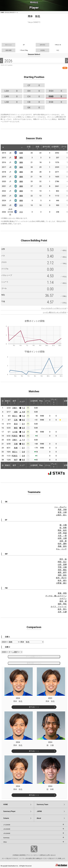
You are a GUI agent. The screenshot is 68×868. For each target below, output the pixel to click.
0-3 (23, 460)
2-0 (23, 452)
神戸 (16, 460)
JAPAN (39, 811)
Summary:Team (42, 804)
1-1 (24, 440)
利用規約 (16, 855)
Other (5, 842)
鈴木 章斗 (62, 609)
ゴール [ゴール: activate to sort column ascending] (47, 402)
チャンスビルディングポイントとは (54, 308)
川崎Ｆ (15, 408)
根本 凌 (63, 601)
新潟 (16, 424)
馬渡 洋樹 (62, 510)
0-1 (23, 436)
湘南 (21, 162)
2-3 (23, 428)
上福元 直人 (61, 515)
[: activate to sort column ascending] (8, 147)
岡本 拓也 (62, 530)
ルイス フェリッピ (59, 606)
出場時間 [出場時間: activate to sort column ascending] (55, 147)
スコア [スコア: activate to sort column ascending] (22, 402)
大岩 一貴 (62, 536)
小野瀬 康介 (61, 583)
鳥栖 (16, 448)
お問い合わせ (51, 855)
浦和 (21, 158)
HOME (2, 12)
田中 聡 (63, 559)
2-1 (23, 424)
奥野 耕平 (62, 572)
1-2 (23, 408)
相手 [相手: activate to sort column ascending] (14, 402)
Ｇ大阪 (15, 432)
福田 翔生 (62, 604)
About (39, 818)
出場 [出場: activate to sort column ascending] (29, 147)
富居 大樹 (62, 512)
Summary (6, 838)
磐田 (16, 428)
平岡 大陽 (62, 567)
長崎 (21, 153)
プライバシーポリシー (33, 855)
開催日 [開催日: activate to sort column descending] (8, 402)
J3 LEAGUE (7, 833)
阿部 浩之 (62, 562)
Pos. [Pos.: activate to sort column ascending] (41, 402)
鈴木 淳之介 (61, 578)
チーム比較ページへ (34, 657)
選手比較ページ (34, 707)
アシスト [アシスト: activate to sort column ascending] (54, 402)
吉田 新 (63, 541)
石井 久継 (62, 612)
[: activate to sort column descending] (3, 147)
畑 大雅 (63, 525)
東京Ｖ (15, 416)
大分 (21, 205)
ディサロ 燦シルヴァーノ (56, 596)
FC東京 (15, 436)
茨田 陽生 (62, 570)
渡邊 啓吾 (62, 593)
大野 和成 (62, 533)
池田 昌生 (62, 575)
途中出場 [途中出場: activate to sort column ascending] (46, 147)
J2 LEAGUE (7, 829)
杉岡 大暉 (62, 538)
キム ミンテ (61, 549)
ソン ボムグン (60, 507)
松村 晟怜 (62, 544)
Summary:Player (9, 811)
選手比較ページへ (34, 663)
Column (6, 818)
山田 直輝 (62, 564)
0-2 (23, 420)
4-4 (24, 412)
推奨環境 (22, 855)
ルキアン (63, 598)
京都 (16, 444)
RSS (65, 68)
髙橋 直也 (62, 546)
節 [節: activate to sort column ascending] (3, 402)
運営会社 (43, 855)
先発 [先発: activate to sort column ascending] (37, 147)
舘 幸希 (63, 528)
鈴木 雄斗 (62, 580)
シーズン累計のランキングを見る (54, 312)
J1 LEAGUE (7, 825)
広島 (16, 420)
